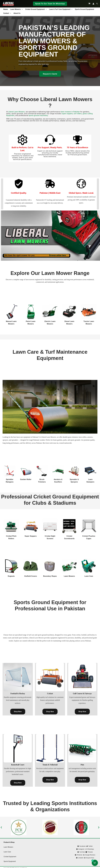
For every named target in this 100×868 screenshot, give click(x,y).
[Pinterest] (79, 855)
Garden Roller (26, 479)
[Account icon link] (93, 4)
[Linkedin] (80, 858)
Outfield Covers (31, 576)
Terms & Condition (54, 845)
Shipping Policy (54, 854)
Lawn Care (89, 576)
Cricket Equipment (10, 857)
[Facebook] (82, 846)
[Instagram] (80, 849)
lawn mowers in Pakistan (70, 112)
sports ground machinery (38, 115)
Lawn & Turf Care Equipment (61, 9)
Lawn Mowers (16, 9)
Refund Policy (54, 849)
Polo (82, 765)
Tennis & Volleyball (50, 765)
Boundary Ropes (50, 576)
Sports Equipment (10, 861)
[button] (50, 4)
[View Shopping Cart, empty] (89, 4)
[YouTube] (81, 852)
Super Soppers (31, 536)
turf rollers (78, 114)
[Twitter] (90, 846)
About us (17, 13)
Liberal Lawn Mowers (16, 112)
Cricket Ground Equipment (36, 9)
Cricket (50, 694)
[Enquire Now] (89, 858)
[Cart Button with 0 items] (95, 863)
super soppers (67, 114)
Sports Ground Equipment (84, 9)
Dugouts (11, 576)
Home (6, 9)
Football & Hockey (18, 694)
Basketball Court (18, 765)
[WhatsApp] (90, 849)
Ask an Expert (54, 859)
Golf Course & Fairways (82, 694)
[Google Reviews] (89, 855)
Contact (7, 13)
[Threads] (89, 852)
